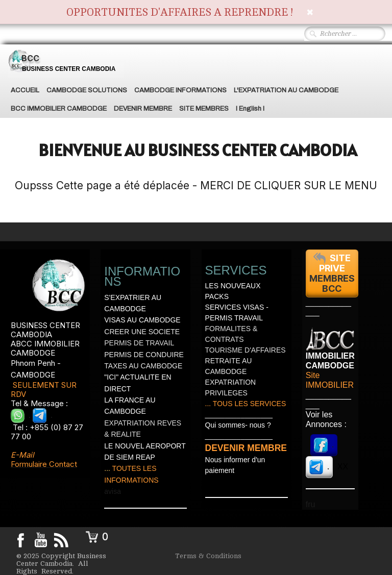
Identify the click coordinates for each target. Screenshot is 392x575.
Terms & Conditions (208, 556)
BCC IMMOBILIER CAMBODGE (59, 109)
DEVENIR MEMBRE (143, 109)
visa (115, 491)
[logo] (66, 61)
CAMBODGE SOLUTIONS (87, 90)
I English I (250, 109)
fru (311, 504)
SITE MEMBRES (204, 109)
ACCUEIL (25, 90)
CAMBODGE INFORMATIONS (180, 90)
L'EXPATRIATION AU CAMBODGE (286, 90)
